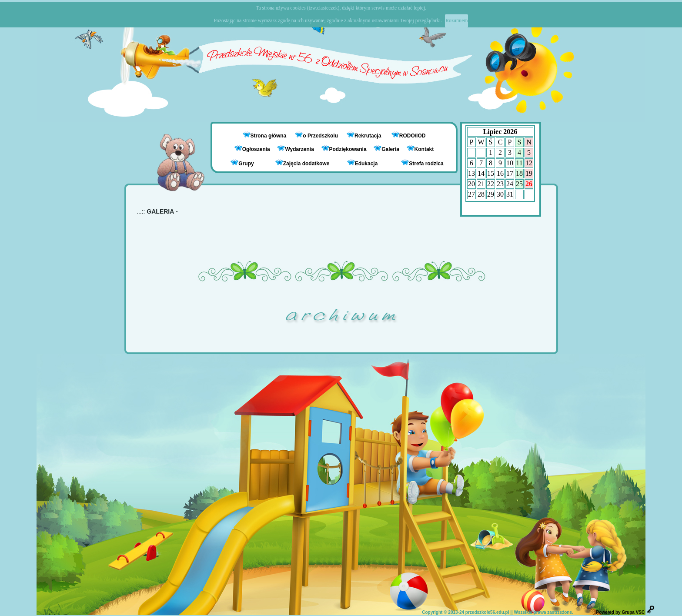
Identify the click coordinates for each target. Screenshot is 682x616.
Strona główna (269, 136)
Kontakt (424, 149)
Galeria (386, 149)
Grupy (242, 163)
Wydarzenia (295, 149)
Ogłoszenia (252, 149)
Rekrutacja (369, 136)
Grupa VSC (633, 612)
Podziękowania (344, 149)
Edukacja (363, 163)
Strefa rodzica (422, 163)
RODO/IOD (413, 136)
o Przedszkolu (321, 136)
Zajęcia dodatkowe (303, 163)
